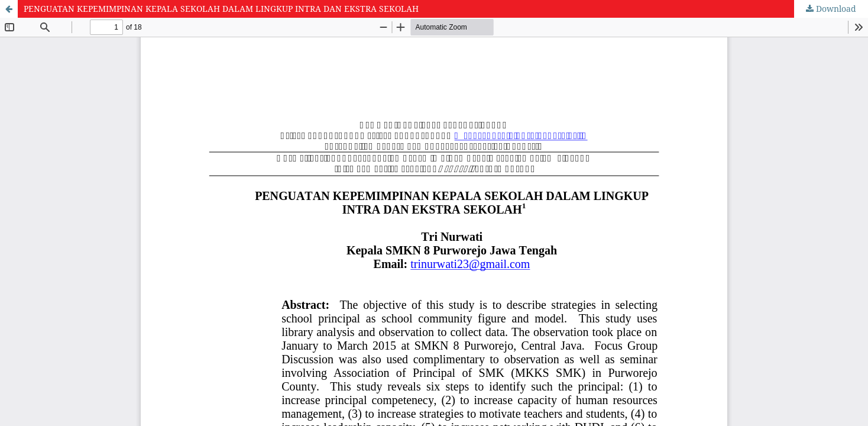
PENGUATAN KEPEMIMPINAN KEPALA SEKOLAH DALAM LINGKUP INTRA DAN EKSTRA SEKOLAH (221, 9)
